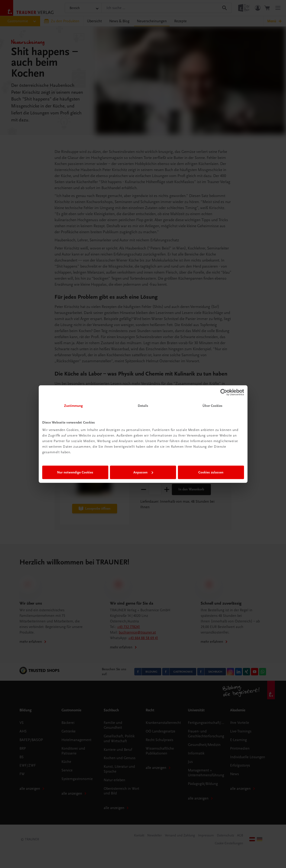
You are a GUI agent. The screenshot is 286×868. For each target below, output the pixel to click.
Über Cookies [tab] (212, 406)
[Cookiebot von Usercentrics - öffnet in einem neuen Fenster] (224, 392)
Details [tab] (143, 406)
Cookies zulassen (211, 472)
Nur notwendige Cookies (75, 472)
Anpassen (143, 472)
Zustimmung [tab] (74, 406)
